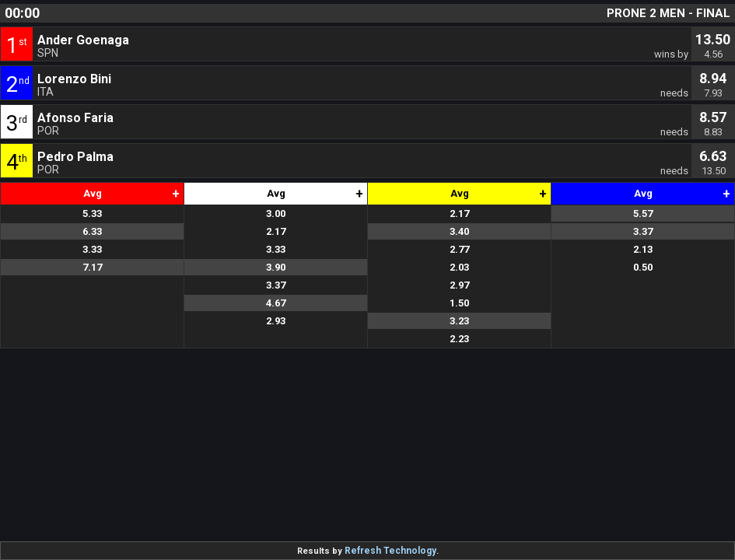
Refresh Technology (390, 551)
